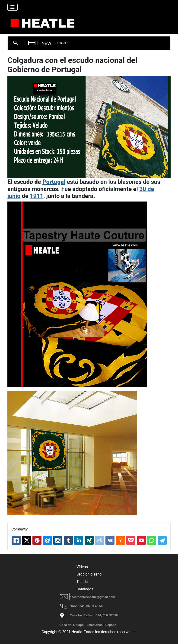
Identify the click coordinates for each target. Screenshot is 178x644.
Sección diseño (89, 574)
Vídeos (82, 567)
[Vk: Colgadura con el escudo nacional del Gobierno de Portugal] (110, 540)
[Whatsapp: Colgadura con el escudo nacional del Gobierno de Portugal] (152, 540)
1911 (37, 196)
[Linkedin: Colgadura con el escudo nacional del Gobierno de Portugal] (79, 540)
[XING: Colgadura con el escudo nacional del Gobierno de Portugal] (89, 540)
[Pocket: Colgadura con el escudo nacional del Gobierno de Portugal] (131, 540)
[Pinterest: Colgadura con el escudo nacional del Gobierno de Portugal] (37, 540)
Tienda (82, 582)
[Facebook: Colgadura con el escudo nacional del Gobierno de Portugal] (16, 540)
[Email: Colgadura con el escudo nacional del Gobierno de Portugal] (47, 540)
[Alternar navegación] (13, 7)
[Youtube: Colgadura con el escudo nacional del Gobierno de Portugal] (141, 540)
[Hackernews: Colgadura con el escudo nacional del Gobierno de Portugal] (120, 540)
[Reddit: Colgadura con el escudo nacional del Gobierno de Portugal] (100, 540)
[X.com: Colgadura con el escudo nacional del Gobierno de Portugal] (27, 540)
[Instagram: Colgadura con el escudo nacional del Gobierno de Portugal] (58, 540)
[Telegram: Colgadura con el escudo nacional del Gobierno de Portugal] (162, 540)
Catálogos (85, 589)
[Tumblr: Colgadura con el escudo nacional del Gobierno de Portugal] (68, 540)
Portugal (54, 182)
